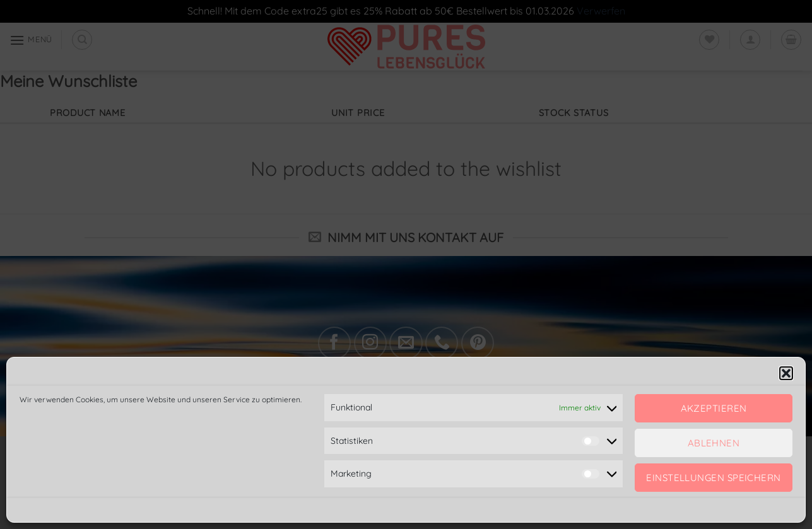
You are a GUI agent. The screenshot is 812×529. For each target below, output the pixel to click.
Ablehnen (714, 443)
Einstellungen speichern (713, 478)
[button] (786, 373)
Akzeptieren (714, 408)
